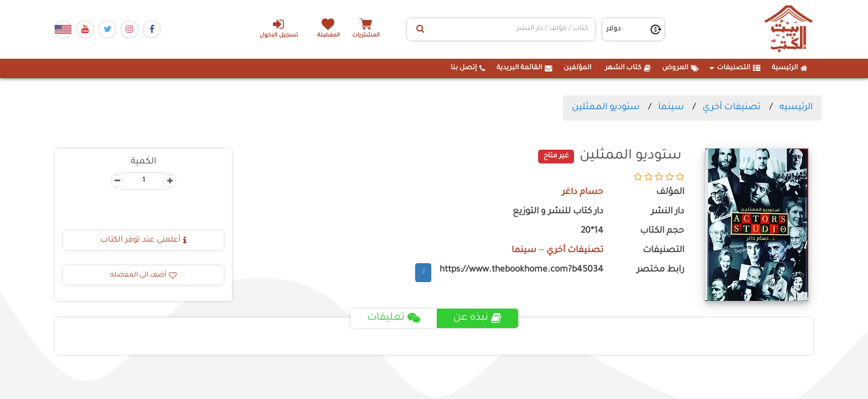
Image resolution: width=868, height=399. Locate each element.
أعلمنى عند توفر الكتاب (143, 241)
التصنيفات (735, 68)
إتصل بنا (468, 68)
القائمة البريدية (525, 68)
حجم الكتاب (662, 231)
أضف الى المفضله (143, 275)
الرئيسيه (796, 108)
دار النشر (668, 212)
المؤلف (670, 193)
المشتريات (367, 36)
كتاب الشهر (628, 68)
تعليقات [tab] (393, 318)
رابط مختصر (660, 270)
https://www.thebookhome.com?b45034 (521, 270)
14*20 (592, 231)
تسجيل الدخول (278, 28)
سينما (671, 108)
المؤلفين (577, 68)
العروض (680, 68)
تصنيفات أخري (732, 108)
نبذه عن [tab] (477, 318)
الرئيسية (790, 68)
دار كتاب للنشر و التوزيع (558, 212)
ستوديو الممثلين (606, 108)
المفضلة (329, 36)
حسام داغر (583, 193)
